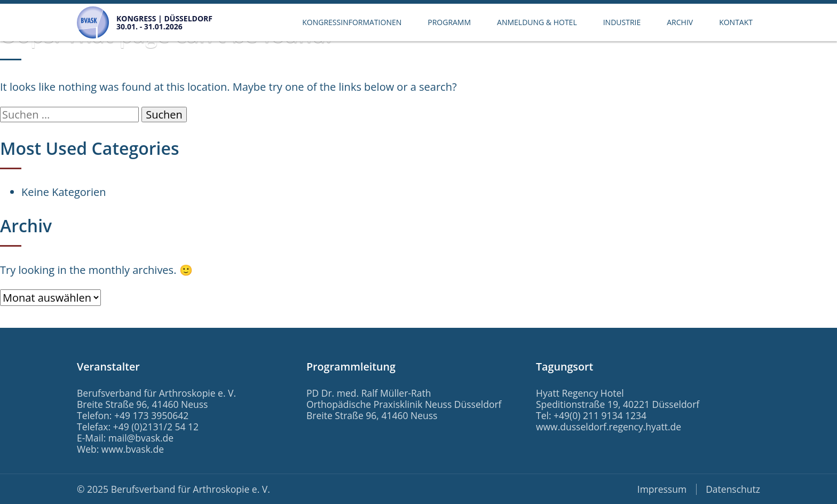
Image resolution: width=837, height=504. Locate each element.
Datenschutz (733, 489)
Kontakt (736, 22)
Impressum (662, 489)
